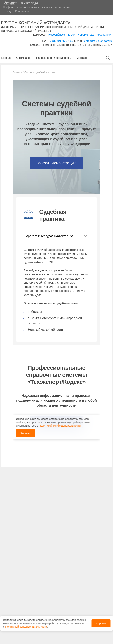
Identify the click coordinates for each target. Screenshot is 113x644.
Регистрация (23, 11)
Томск (71, 35)
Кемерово (39, 35)
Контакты (82, 58)
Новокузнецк (86, 35)
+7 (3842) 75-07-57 (61, 41)
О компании (24, 58)
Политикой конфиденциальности (26, 627)
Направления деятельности (54, 58)
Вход (8, 11)
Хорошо (101, 624)
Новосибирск (57, 35)
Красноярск (104, 35)
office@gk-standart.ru (98, 41)
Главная (6, 58)
